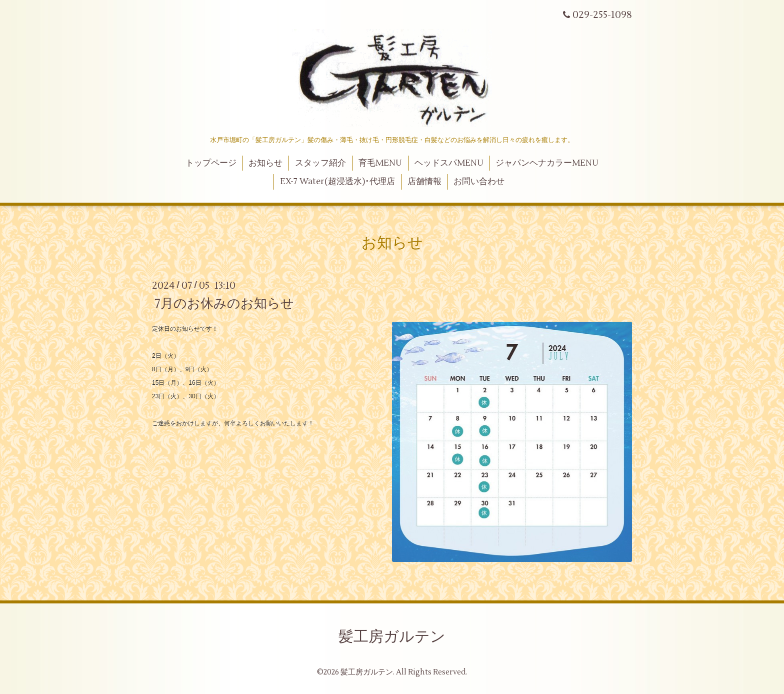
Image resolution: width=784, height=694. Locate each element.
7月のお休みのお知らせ (224, 303)
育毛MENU (380, 163)
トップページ (211, 163)
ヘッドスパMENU (449, 163)
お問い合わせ (479, 182)
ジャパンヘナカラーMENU (547, 163)
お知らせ (265, 163)
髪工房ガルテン (392, 637)
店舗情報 (424, 182)
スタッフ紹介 (320, 163)
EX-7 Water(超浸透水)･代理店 (337, 182)
